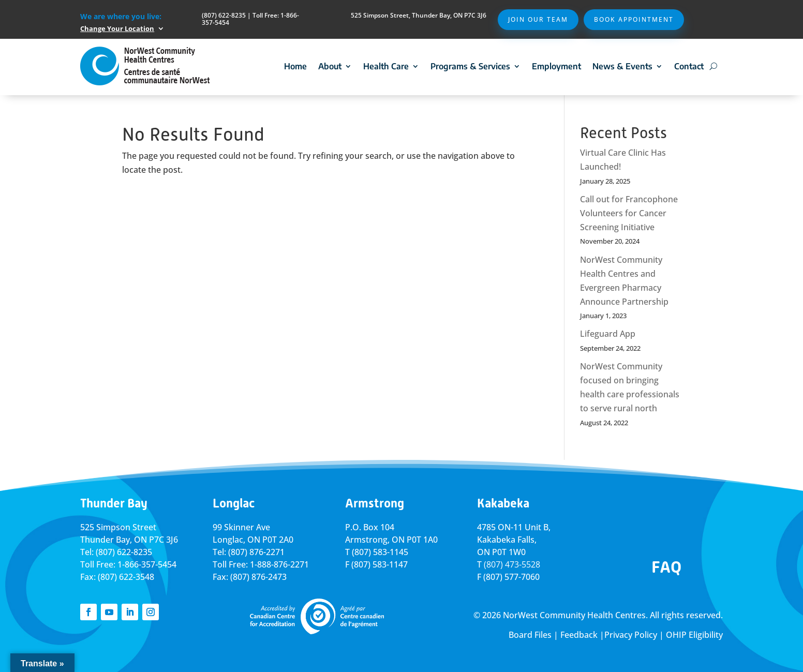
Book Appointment (634, 19)
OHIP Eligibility (694, 635)
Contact (689, 66)
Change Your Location (117, 28)
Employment (556, 66)
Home (295, 66)
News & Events (622, 66)
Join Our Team (538, 19)
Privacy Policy (631, 635)
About (330, 66)
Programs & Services (470, 66)
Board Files (530, 635)
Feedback (579, 635)
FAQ (666, 567)
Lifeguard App (608, 334)
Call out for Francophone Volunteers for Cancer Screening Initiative (629, 213)
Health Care (386, 66)
